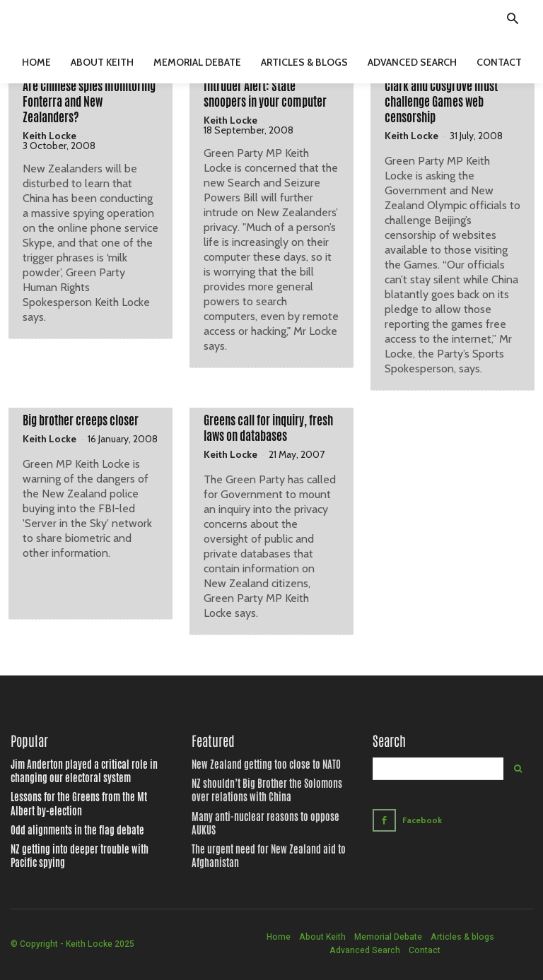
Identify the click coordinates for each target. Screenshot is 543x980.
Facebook (421, 819)
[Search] (518, 769)
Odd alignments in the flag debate (67, 827)
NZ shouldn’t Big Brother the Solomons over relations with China (263, 790)
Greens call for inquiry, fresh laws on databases (268, 428)
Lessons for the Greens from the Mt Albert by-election (85, 802)
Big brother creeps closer (81, 420)
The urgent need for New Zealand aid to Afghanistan (256, 840)
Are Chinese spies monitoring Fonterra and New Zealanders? (89, 102)
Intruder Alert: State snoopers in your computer (265, 94)
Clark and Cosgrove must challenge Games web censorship (441, 102)
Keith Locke (49, 136)
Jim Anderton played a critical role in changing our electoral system (89, 771)
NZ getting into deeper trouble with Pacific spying (81, 852)
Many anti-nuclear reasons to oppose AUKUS (265, 815)
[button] (513, 20)
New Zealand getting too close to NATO (255, 765)
